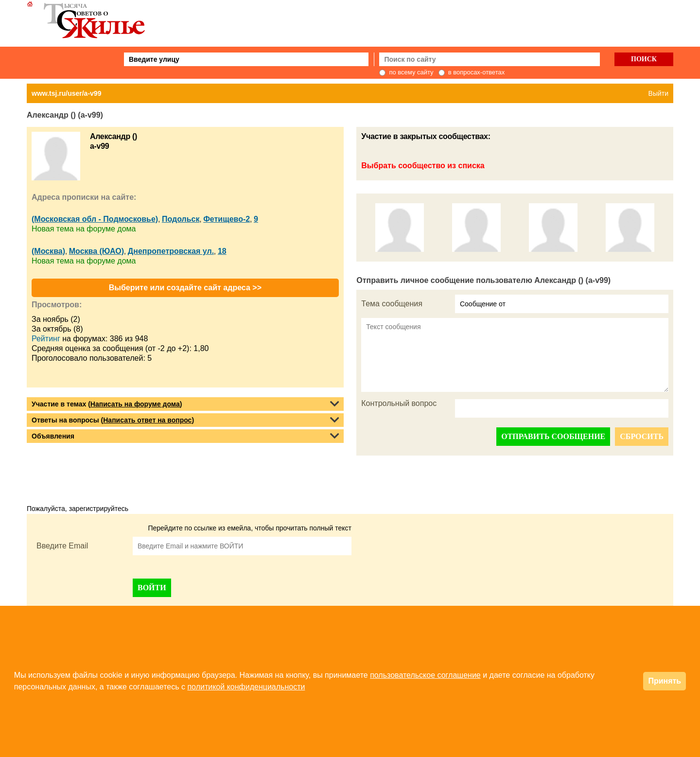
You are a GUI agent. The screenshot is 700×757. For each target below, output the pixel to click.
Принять (665, 681)
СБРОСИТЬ (642, 436)
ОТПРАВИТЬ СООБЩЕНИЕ (553, 436)
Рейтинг (46, 339)
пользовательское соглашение (425, 675)
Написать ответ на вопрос (147, 420)
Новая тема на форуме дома (84, 229)
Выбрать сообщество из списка (423, 166)
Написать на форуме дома (135, 404)
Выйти (658, 93)
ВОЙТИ (152, 588)
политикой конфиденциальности (246, 687)
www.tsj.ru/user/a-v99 (66, 93)
